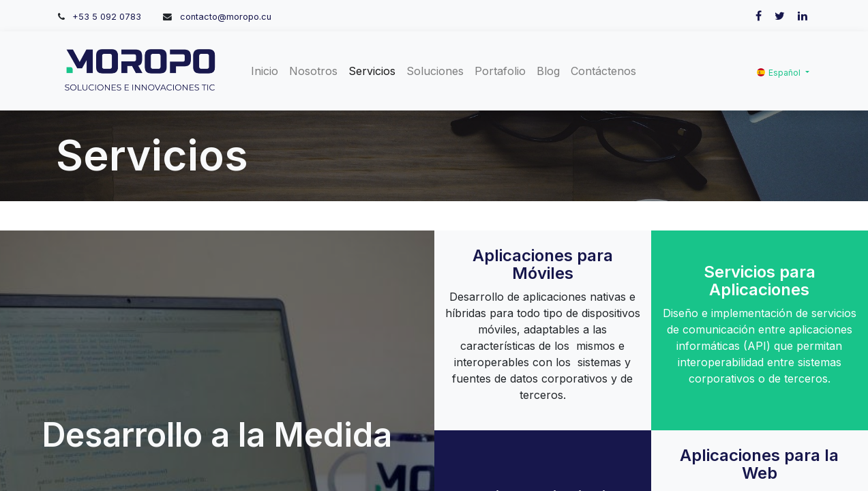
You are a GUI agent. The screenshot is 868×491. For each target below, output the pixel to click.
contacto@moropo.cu (226, 17)
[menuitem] (265, 71)
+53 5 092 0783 (107, 17)
